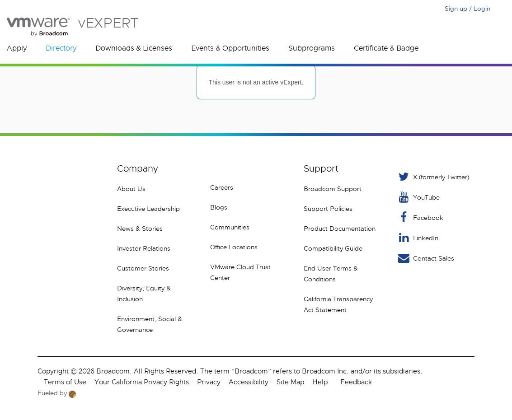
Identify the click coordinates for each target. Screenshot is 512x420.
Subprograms (312, 48)
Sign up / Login (467, 9)
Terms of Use (65, 382)
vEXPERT (73, 27)
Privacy (209, 382)
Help (320, 382)
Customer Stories (143, 268)
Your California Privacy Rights (142, 382)
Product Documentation (340, 229)
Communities (230, 227)
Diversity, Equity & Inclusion (144, 294)
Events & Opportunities (230, 48)
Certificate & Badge (386, 48)
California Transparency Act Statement (338, 304)
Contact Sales (425, 258)
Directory (61, 48)
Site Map (290, 382)
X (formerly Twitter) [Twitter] (433, 177)
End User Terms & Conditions (331, 274)
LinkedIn (418, 238)
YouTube (418, 197)
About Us (131, 189)
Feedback (356, 382)
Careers (222, 187)
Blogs (219, 207)
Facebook (420, 217)
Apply (17, 48)
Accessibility (249, 382)
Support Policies (328, 209)
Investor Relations (144, 248)
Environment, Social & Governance (150, 324)
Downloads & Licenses (134, 48)
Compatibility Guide (333, 248)
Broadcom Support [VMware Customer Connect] (333, 189)
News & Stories (140, 229)
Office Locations (234, 247)
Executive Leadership (148, 209)
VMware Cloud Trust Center (240, 272)
